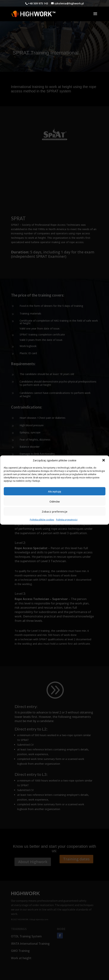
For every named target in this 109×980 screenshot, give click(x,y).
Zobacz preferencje (55, 511)
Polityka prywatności (67, 520)
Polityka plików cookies (42, 520)
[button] (104, 460)
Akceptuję (55, 491)
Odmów (55, 501)
